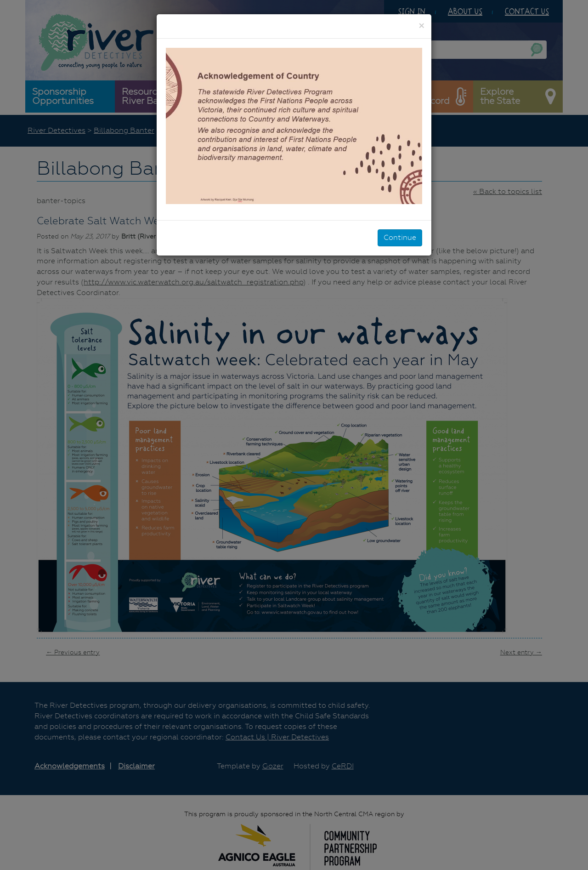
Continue (400, 237)
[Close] (421, 26)
